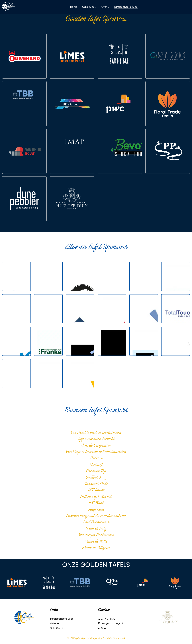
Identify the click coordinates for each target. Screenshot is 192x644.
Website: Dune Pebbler (115, 638)
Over (104, 7)
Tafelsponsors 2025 (126, 7)
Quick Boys (80, 638)
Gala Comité (57, 628)
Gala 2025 (88, 7)
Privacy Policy (95, 638)
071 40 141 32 (106, 619)
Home (74, 7)
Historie (54, 623)
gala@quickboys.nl (110, 623)
